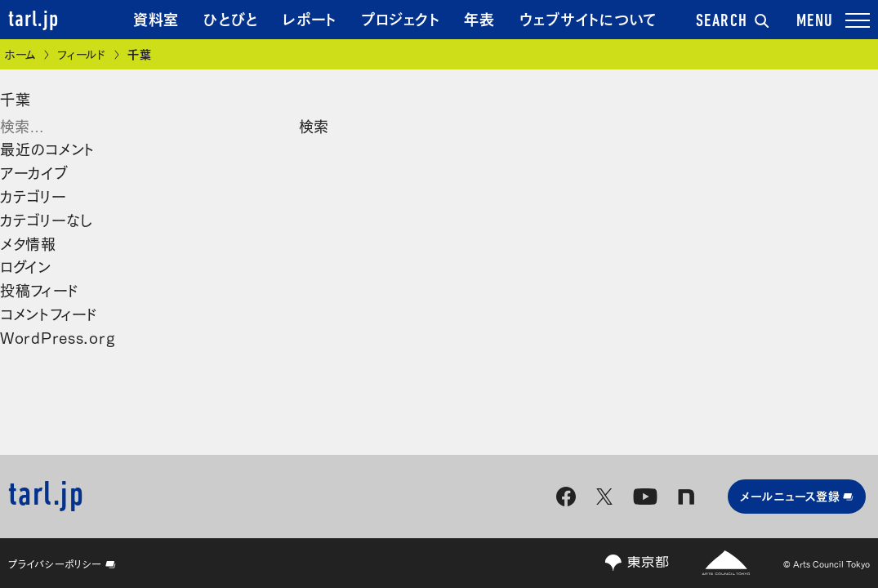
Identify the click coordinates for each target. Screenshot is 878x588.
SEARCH (733, 22)
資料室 (156, 18)
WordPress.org (57, 336)
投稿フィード (39, 289)
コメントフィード (49, 313)
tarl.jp (33, 20)
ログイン (26, 265)
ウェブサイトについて (588, 18)
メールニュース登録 (797, 495)
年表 (479, 18)
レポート (310, 18)
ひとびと (231, 18)
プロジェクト (400, 18)
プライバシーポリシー (62, 563)
